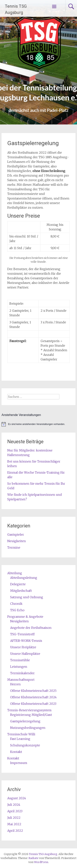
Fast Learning (20, 739)
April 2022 (15, 831)
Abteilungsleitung (24, 578)
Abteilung (15, 573)
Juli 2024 (14, 805)
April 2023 (15, 811)
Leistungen (19, 667)
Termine (14, 547)
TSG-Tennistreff (22, 634)
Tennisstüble (20, 660)
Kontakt (16, 752)
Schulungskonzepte (25, 745)
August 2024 (17, 798)
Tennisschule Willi (21, 734)
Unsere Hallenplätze (25, 654)
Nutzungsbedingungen (28, 728)
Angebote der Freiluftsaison (31, 628)
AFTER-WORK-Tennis (26, 641)
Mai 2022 (14, 824)
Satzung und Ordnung (27, 597)
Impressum (19, 763)
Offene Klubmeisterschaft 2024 (33, 697)
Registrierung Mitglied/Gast (31, 715)
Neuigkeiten (17, 541)
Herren (15, 684)
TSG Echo (17, 610)
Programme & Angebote (25, 617)
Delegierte (18, 584)
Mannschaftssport (21, 680)
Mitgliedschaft (21, 591)
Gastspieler (16, 535)
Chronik (16, 604)
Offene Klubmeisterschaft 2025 (33, 691)
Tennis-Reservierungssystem (29, 710)
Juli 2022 (14, 818)
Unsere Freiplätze (23, 647)
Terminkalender (22, 673)
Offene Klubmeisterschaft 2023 (33, 704)
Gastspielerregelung (25, 721)
